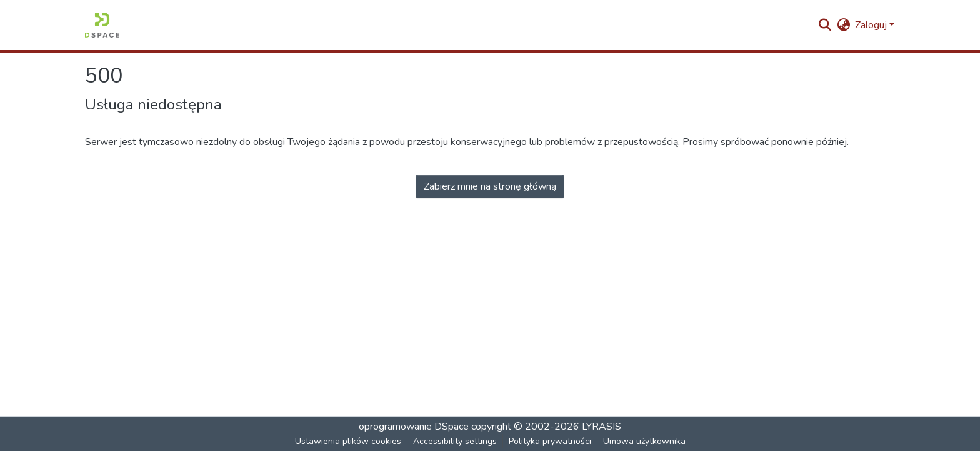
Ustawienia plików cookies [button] (348, 441)
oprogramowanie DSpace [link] (414, 427)
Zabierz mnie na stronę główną (490, 186)
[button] (102, 25)
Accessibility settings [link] (455, 441)
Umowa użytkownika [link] (644, 441)
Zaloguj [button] (872, 25)
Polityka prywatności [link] (550, 441)
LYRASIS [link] (602, 427)
